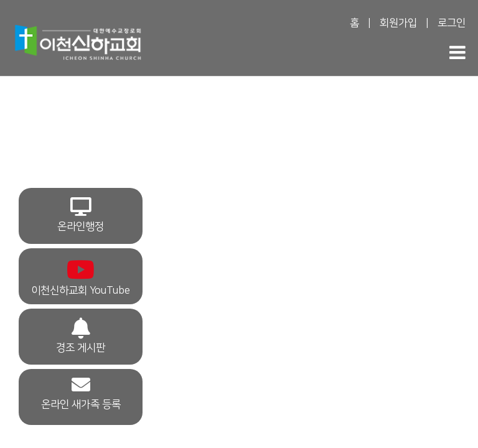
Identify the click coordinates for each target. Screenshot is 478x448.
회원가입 (398, 23)
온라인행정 (81, 215)
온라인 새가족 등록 (81, 393)
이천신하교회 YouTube (81, 277)
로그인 (452, 23)
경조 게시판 (81, 335)
